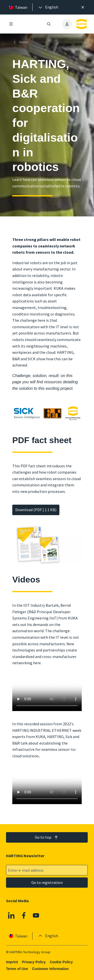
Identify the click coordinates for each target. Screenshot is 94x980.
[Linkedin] (11, 915)
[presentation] (48, 7)
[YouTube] (36, 915)
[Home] (21, 42)
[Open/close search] (49, 24)
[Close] (83, 7)
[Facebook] (24, 915)
